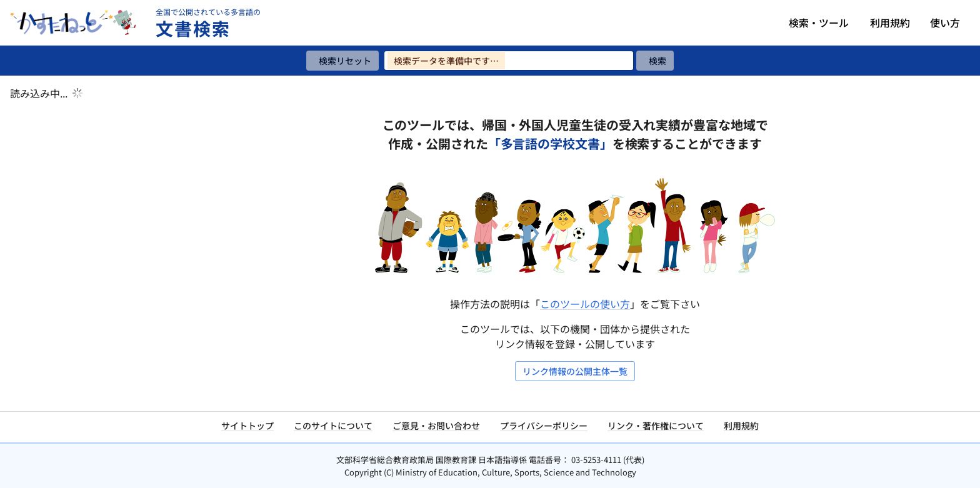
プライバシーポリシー (544, 426)
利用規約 (890, 22)
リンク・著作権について (656, 426)
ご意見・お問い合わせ (436, 426)
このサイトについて (333, 426)
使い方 (945, 22)
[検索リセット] (342, 61)
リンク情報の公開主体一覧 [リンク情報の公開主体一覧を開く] (575, 371)
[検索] (655, 61)
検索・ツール (819, 22)
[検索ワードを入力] (509, 61)
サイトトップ (247, 426)
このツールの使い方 (585, 304)
